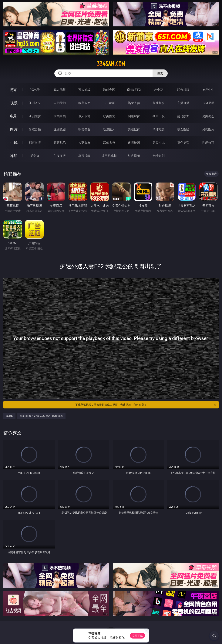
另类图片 (208, 129)
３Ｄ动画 (109, 103)
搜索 (160, 73)
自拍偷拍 (60, 103)
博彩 (14, 90)
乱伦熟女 (183, 116)
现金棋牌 (183, 90)
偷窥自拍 (35, 129)
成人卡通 (84, 116)
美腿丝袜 (134, 129)
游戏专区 (109, 90)
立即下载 (137, 636)
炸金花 (159, 90)
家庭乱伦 (60, 143)
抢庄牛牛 (208, 90)
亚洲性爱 (35, 116)
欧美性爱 (109, 116)
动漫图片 (109, 129)
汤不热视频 (109, 156)
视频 (14, 103)
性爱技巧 (208, 143)
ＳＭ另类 (208, 103)
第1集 (9, 416)
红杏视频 (134, 156)
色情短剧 (159, 156)
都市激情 (35, 143)
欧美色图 (84, 129)
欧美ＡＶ (84, 103)
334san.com (111, 64)
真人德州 (60, 90)
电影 (14, 116)
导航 (14, 156)
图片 (14, 129)
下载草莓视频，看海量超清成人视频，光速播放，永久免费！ (146, 405)
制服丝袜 (134, 116)
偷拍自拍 (60, 116)
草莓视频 (84, 156)
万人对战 (84, 90)
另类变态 (208, 116)
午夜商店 (60, 156)
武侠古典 (109, 143)
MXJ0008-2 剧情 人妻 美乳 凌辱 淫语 (41, 416)
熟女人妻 (134, 103)
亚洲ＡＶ (35, 103)
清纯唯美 (159, 129)
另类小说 (159, 143)
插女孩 (35, 156)
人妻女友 (84, 143)
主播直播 (183, 103)
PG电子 (35, 90)
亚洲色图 (60, 129)
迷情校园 (134, 143)
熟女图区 (183, 129)
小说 (14, 142)
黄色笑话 (183, 143)
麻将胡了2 (134, 90)
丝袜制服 (159, 103)
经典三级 (159, 116)
